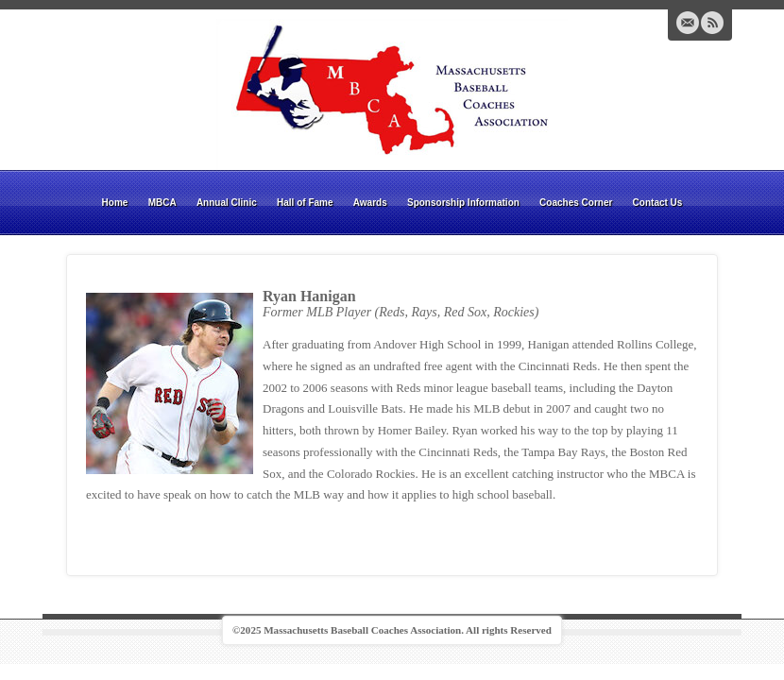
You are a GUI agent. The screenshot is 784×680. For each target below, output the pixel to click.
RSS (712, 23)
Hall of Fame (305, 203)
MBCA (162, 203)
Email (688, 23)
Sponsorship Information (463, 203)
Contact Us (658, 203)
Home (115, 203)
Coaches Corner (576, 203)
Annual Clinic (227, 203)
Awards (370, 203)
